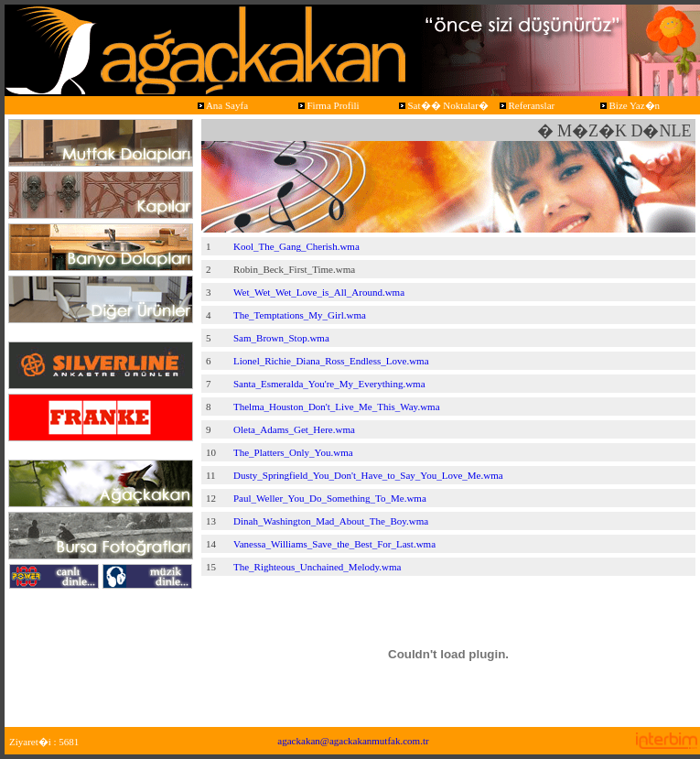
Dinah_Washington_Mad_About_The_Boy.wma (331, 521)
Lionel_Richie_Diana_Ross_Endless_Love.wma (331, 361)
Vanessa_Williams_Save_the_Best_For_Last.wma (334, 544)
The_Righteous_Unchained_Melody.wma (318, 567)
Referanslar (526, 105)
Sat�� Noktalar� (442, 105)
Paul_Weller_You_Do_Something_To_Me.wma (330, 498)
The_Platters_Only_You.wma (293, 452)
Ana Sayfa (221, 105)
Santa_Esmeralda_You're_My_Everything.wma (329, 384)
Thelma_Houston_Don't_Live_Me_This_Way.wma (337, 407)
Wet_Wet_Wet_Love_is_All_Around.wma (319, 292)
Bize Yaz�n (629, 105)
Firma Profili (328, 105)
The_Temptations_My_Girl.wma (300, 315)
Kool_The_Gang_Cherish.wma (296, 246)
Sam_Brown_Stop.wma (281, 338)
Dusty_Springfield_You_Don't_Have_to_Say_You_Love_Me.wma (368, 475)
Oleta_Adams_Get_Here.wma (294, 429)
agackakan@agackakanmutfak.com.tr (353, 741)
